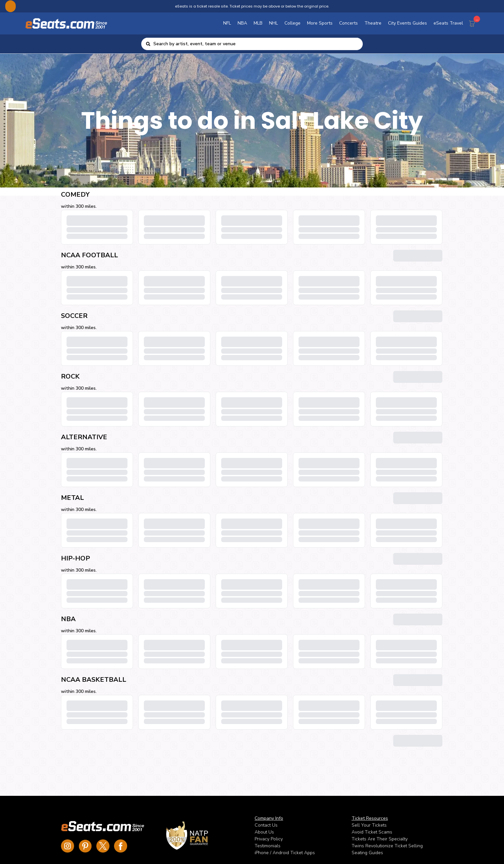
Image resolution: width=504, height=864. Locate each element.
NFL (227, 23)
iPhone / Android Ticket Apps (285, 853)
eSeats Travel (448, 23)
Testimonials (268, 846)
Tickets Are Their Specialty (380, 839)
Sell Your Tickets (369, 825)
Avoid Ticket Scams (372, 832)
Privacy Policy (269, 839)
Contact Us (266, 825)
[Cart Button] (474, 22)
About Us (264, 832)
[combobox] (256, 44)
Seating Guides (367, 853)
